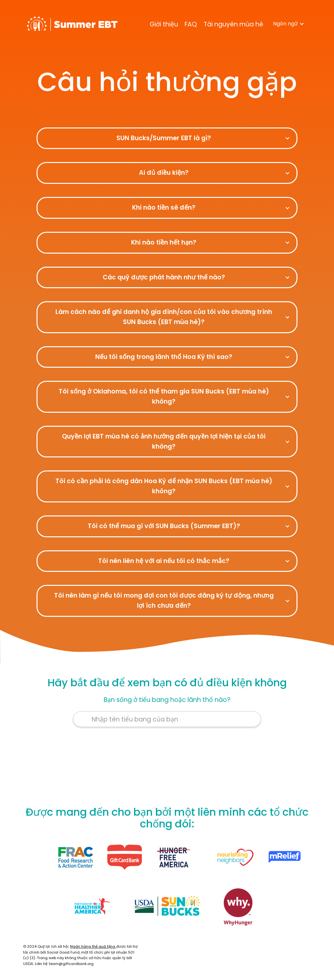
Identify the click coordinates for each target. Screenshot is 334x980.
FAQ (191, 24)
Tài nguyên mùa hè (233, 24)
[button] (289, 24)
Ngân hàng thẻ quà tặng (93, 946)
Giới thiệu (164, 24)
